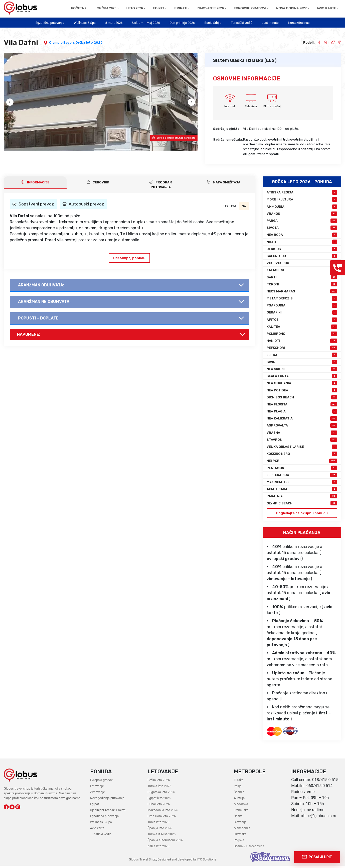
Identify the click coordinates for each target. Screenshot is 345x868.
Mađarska (241, 806)
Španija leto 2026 (160, 830)
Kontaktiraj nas (299, 23)
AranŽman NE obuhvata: (44, 304)
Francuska (241, 812)
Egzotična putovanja (50, 23)
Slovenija (240, 824)
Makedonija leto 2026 (163, 812)
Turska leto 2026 (159, 788)
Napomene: (29, 337)
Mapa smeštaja (224, 185)
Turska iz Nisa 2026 (161, 836)
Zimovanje (98, 794)
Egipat (95, 806)
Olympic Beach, (62, 42)
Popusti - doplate (38, 320)
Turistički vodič (241, 23)
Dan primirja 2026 (182, 23)
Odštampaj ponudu (129, 260)
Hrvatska (240, 836)
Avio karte (97, 830)
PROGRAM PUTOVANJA (161, 187)
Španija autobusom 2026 (165, 842)
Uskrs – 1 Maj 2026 (146, 23)
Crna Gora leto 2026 (162, 818)
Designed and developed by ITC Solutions (186, 862)
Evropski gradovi (102, 782)
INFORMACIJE (35, 185)
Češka (238, 818)
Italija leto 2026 (158, 848)
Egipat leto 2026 (159, 800)
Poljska (239, 842)
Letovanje (97, 788)
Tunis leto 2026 (158, 824)
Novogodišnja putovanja (107, 800)
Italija (238, 788)
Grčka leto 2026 (89, 42)
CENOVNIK (98, 185)
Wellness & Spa (85, 23)
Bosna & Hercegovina (249, 848)
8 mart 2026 (114, 23)
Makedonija (242, 830)
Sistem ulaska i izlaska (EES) (245, 60)
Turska (239, 782)
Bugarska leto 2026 (161, 794)
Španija (239, 794)
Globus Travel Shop (142, 862)
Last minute (270, 23)
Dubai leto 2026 (159, 806)
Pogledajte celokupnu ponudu (302, 515)
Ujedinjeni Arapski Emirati (108, 812)
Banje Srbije (213, 23)
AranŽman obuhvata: (41, 287)
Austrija (239, 800)
